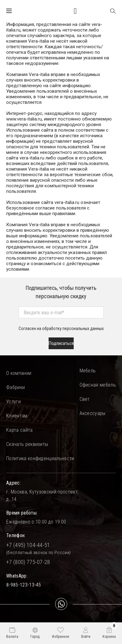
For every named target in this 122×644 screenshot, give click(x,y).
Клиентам (17, 416)
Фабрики (15, 387)
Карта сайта (20, 430)
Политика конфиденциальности (40, 458)
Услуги (13, 402)
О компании (19, 373)
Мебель (88, 371)
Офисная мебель (98, 385)
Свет (85, 399)
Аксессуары (93, 413)
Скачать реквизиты (27, 444)
